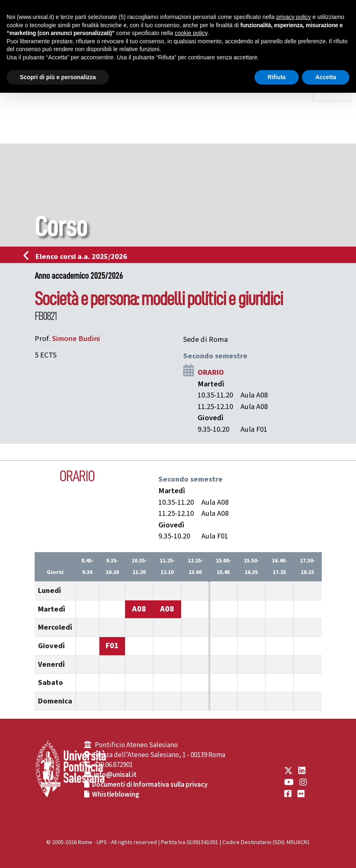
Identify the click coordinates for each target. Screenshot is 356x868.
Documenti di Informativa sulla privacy (150, 785)
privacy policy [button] (294, 17)
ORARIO (211, 372)
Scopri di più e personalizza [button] (58, 77)
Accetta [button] (326, 77)
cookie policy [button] (191, 33)
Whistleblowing (116, 795)
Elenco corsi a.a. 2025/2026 (78, 256)
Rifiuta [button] (277, 77)
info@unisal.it (115, 775)
